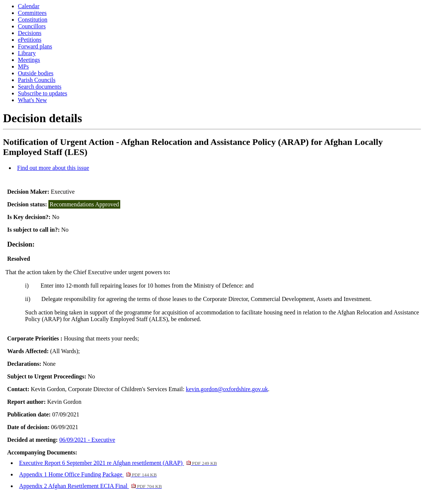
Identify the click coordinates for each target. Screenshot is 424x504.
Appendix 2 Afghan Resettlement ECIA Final (90, 486)
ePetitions (30, 40)
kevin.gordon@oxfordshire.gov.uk (227, 389)
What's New (32, 100)
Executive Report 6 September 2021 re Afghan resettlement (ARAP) (118, 463)
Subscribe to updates (42, 93)
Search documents (40, 87)
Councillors (32, 26)
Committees (32, 13)
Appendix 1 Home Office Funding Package (88, 474)
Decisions (30, 33)
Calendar (29, 6)
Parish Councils (37, 80)
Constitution (33, 20)
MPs (23, 66)
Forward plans (35, 46)
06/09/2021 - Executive (87, 440)
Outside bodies (36, 73)
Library (27, 53)
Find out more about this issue (53, 168)
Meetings (29, 60)
